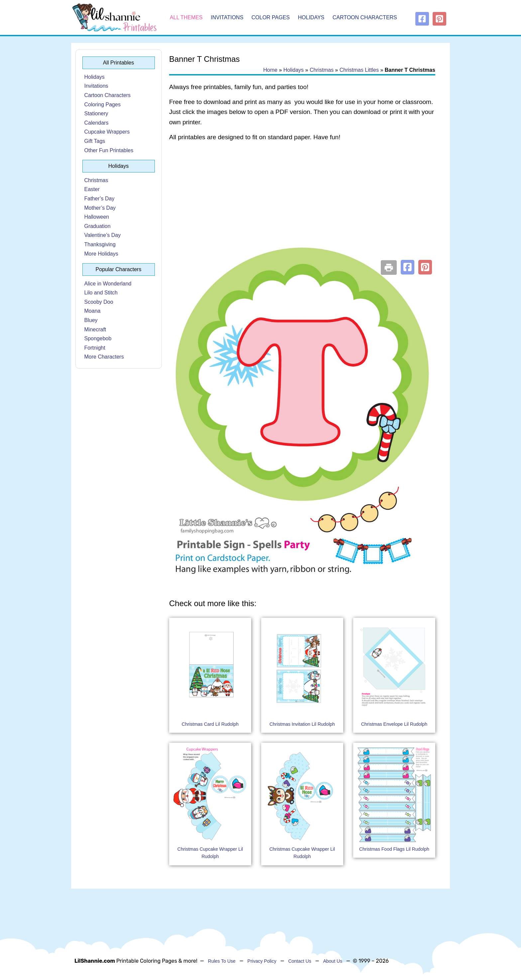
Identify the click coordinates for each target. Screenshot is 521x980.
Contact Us (300, 961)
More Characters (104, 357)
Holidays (311, 17)
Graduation (98, 226)
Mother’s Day (100, 208)
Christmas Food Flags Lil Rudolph (394, 849)
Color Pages (271, 17)
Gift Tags (95, 141)
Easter (92, 189)
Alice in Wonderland (108, 284)
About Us (333, 961)
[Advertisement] (302, 200)
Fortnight (95, 348)
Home (270, 70)
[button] (408, 267)
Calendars (97, 123)
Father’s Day (100, 199)
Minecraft (95, 329)
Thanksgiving (100, 244)
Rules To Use (222, 961)
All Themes (186, 17)
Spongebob (98, 338)
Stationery (96, 113)
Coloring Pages (103, 105)
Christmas (96, 180)
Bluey (91, 320)
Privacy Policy (262, 961)
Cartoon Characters (365, 17)
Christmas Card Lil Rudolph (210, 724)
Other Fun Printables (109, 150)
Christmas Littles (359, 70)
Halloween (97, 217)
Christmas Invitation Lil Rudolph (302, 724)
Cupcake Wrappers (107, 132)
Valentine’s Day (103, 235)
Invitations (227, 17)
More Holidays (101, 254)
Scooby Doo (99, 302)
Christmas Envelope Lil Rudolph (394, 724)
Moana (93, 311)
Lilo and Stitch (101, 293)
